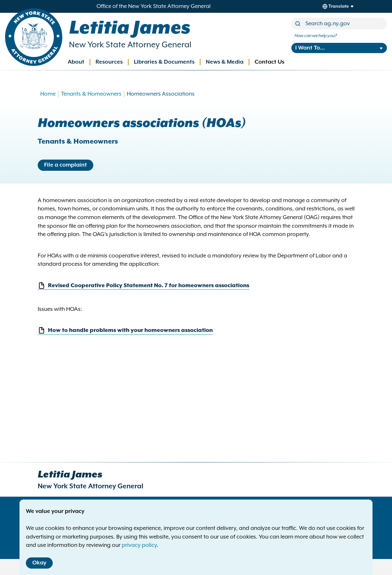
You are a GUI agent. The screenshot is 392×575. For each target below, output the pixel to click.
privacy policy (139, 545)
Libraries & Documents (164, 62)
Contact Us (269, 62)
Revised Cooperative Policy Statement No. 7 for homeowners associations (143, 286)
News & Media (225, 62)
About (76, 62)
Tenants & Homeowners (91, 94)
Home (48, 94)
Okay (39, 563)
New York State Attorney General (130, 45)
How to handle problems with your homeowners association (125, 331)
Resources (109, 62)
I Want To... (310, 48)
